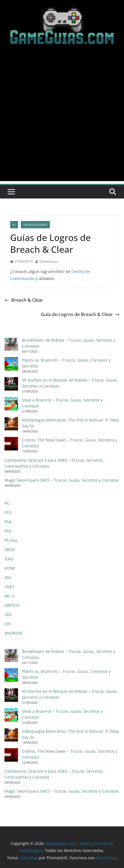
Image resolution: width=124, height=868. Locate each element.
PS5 (8, 531)
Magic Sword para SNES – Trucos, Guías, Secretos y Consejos (62, 480)
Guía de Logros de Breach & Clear (80, 314)
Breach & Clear (24, 300)
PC (14, 225)
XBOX (10, 550)
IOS (8, 624)
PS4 (8, 522)
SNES (9, 587)
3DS (8, 615)
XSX (8, 577)
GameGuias (49, 261)
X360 (9, 559)
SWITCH (12, 605)
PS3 (8, 512)
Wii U (9, 596)
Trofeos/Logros (35, 225)
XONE (10, 568)
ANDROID (14, 633)
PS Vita (11, 540)
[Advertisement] (62, 119)
